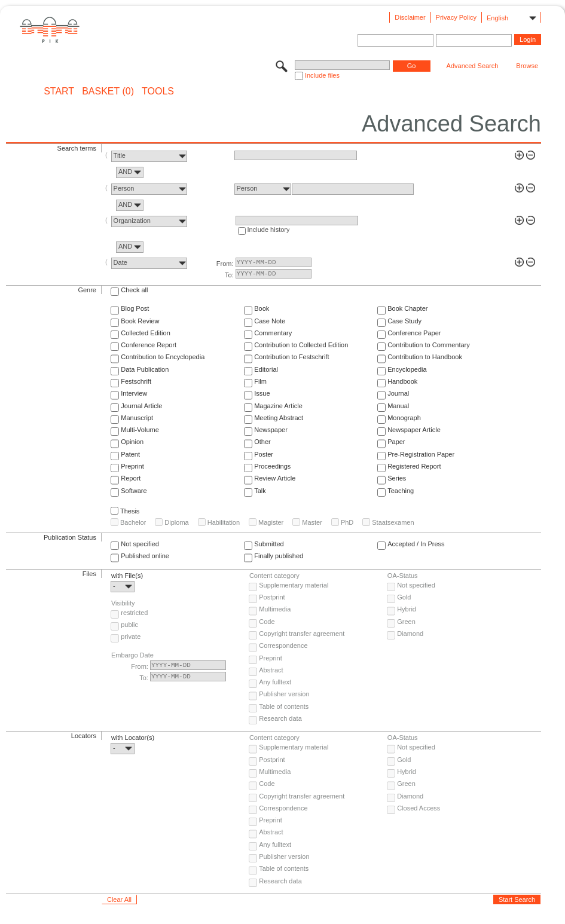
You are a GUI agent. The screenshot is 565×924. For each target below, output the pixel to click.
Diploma (176, 522)
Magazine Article (278, 406)
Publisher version (284, 694)
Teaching (401, 491)
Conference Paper (414, 333)
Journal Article (141, 406)
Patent (130, 454)
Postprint (272, 597)
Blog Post (135, 308)
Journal (398, 393)
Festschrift (136, 381)
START (59, 91)
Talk (260, 491)
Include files (322, 75)
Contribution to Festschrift (291, 357)
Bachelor (133, 522)
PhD (347, 522)
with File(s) (127, 576)
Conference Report (149, 345)
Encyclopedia (407, 369)
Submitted (269, 544)
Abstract (271, 670)
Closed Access (419, 808)
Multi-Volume (140, 430)
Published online (145, 556)
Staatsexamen (393, 522)
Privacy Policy (456, 17)
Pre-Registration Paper (421, 454)
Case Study (404, 321)
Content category (274, 576)
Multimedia (275, 609)
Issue (262, 393)
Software (134, 491)
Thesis (130, 511)
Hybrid (407, 609)
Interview (134, 393)
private (131, 637)
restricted (134, 613)
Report (131, 478)
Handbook (402, 381)
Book (262, 308)
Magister (271, 522)
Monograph (404, 418)
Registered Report (414, 466)
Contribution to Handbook (425, 357)
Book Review (140, 321)
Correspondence (283, 645)
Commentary (273, 333)
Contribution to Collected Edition (301, 345)
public (129, 625)
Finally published (279, 556)
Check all (134, 290)
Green (406, 622)
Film (260, 381)
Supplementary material (294, 585)
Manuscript (137, 418)
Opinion (132, 442)
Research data (280, 718)
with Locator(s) (133, 738)
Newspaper (271, 430)
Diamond (410, 634)
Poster (264, 454)
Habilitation (224, 522)
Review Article (275, 478)
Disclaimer (410, 17)
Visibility (123, 603)
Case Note (270, 321)
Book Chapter (407, 308)
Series (397, 478)
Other (262, 442)
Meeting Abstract (279, 418)
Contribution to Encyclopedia (163, 357)
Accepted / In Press (416, 544)
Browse (527, 66)
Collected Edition (146, 333)
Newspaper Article (414, 430)
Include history (269, 230)
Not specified (140, 544)
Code (267, 622)
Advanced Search (473, 66)
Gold (404, 597)
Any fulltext (275, 682)
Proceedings (272, 466)
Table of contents (284, 706)
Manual (398, 406)
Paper (396, 442)
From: (225, 264)
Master (312, 522)
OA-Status (403, 576)
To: (229, 275)
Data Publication (145, 369)
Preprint (132, 466)
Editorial (266, 369)
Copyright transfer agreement (302, 634)
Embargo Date (132, 655)
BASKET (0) (108, 91)
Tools (158, 91)
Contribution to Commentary (429, 345)
